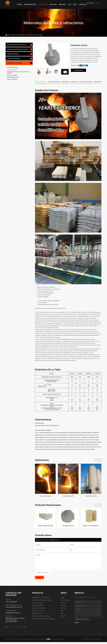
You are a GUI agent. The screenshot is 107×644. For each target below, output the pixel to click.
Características (65, 82)
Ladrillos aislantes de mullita (45, 528)
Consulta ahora (81, 70)
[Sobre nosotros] (27, 4)
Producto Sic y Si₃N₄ (38, 613)
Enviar (39, 579)
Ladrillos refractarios (14, 58)
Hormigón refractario (13, 68)
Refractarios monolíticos (28, 35)
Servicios (63, 610)
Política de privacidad (96, 641)
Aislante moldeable (41, 35)
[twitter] (14, 629)
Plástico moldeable (12, 75)
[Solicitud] (50, 4)
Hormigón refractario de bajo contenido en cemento (18, 72)
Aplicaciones (74, 82)
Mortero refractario (12, 79)
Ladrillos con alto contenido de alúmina (91, 528)
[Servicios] (59, 4)
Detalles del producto (41, 82)
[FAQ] (67, 4)
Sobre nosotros (65, 602)
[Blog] (72, 4)
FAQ (62, 613)
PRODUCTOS (16, 35)
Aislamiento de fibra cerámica (17, 45)
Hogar (63, 599)
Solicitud (63, 607)
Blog (62, 615)
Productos (64, 605)
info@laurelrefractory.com (13, 615)
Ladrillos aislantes (13, 54)
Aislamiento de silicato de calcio (17, 49)
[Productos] (40, 4)
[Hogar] (16, 4)
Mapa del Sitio (84, 641)
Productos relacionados (86, 82)
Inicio (9, 35)
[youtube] (7, 629)
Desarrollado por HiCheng (58, 641)
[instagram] (10, 629)
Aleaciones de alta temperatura (41, 618)
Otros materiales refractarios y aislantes (44, 621)
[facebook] (18, 629)
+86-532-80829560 (11, 604)
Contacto (63, 618)
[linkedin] (22, 629)
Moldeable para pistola (13, 77)
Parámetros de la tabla (54, 82)
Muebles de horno (37, 615)
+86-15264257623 (11, 609)
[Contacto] (80, 4)
